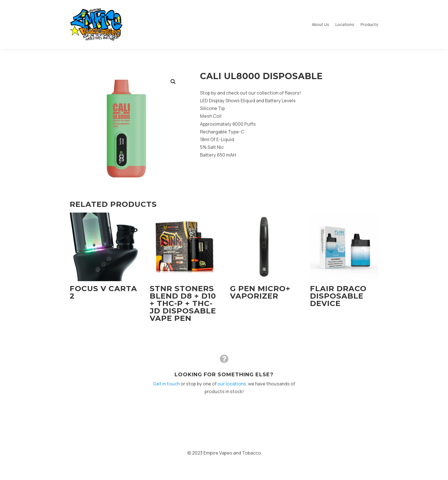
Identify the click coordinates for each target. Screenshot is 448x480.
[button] (173, 82)
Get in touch (168, 384)
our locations (231, 384)
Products (369, 24)
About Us (320, 24)
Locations (345, 24)
